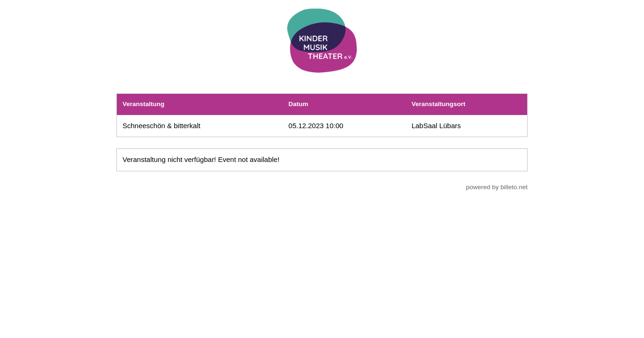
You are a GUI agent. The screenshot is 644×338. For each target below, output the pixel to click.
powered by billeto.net (497, 187)
